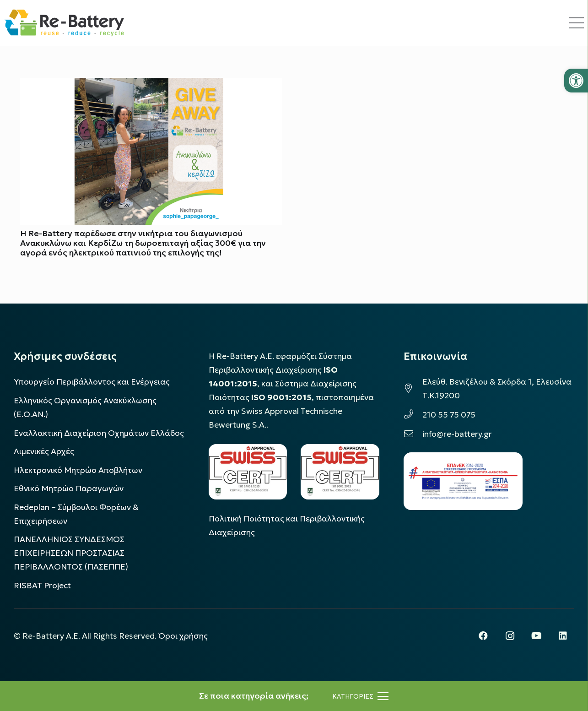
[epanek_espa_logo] (463, 481)
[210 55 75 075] (413, 415)
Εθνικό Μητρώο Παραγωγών (69, 488)
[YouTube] (536, 636)
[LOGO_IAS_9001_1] (340, 472)
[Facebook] (483, 636)
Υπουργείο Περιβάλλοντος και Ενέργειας (92, 382)
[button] (576, 81)
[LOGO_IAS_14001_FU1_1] (248, 472)
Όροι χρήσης (183, 636)
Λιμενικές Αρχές (44, 451)
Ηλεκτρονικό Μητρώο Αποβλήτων (78, 470)
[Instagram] (510, 636)
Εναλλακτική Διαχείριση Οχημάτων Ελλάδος (99, 433)
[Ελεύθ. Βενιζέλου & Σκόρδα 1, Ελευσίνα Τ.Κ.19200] (413, 389)
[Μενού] (360, 696)
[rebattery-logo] (64, 23)
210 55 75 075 (449, 415)
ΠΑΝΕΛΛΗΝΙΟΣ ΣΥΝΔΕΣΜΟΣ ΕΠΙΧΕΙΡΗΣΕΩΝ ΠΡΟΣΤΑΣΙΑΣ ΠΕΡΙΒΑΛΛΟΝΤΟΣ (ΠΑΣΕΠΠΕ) (71, 553)
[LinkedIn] (563, 636)
